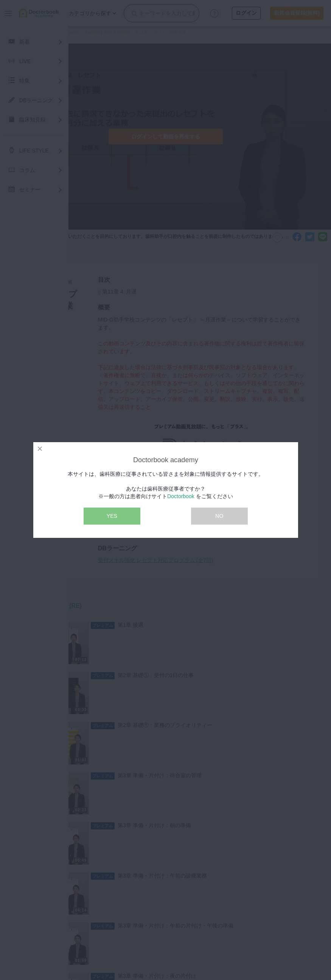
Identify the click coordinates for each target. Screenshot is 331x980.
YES (112, 516)
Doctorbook (181, 496)
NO (219, 516)
